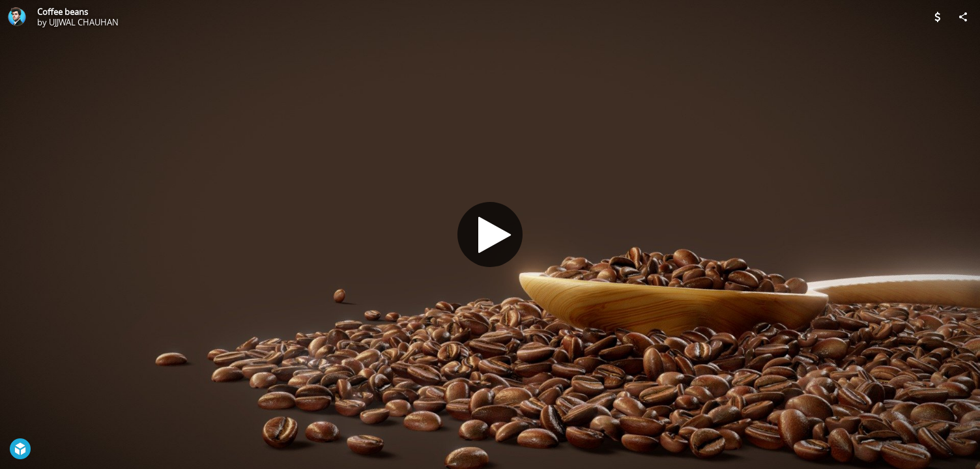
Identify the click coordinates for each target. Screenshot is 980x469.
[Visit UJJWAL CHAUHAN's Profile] (17, 17)
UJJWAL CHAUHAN (84, 22)
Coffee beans (63, 12)
